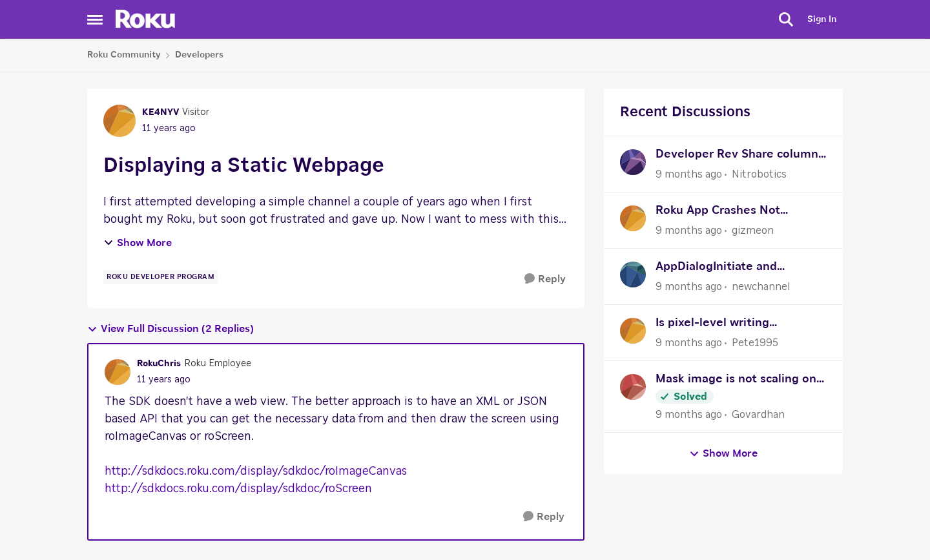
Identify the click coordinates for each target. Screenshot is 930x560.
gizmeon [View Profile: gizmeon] (753, 231)
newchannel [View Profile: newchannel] (761, 287)
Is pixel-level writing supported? (712, 325)
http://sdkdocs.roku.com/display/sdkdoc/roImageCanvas (256, 472)
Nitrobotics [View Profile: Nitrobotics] (759, 174)
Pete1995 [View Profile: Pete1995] (755, 343)
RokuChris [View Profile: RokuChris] (159, 364)
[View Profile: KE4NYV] (119, 121)
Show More (138, 243)
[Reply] (545, 279)
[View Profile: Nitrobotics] (633, 162)
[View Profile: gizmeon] (633, 218)
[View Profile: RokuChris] (118, 372)
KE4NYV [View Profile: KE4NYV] (160, 112)
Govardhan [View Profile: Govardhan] (758, 415)
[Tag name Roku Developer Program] (160, 277)
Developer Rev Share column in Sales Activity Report (737, 156)
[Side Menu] (95, 19)
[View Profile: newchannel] (633, 275)
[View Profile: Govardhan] (633, 387)
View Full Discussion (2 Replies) (170, 329)
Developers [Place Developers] (199, 55)
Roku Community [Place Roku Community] (124, 55)
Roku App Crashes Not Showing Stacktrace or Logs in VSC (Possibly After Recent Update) (740, 212)
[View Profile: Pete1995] (633, 331)
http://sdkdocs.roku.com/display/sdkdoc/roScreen (238, 489)
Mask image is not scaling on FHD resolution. (736, 381)
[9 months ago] (689, 174)
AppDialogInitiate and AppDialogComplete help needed (726, 268)
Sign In (822, 19)
